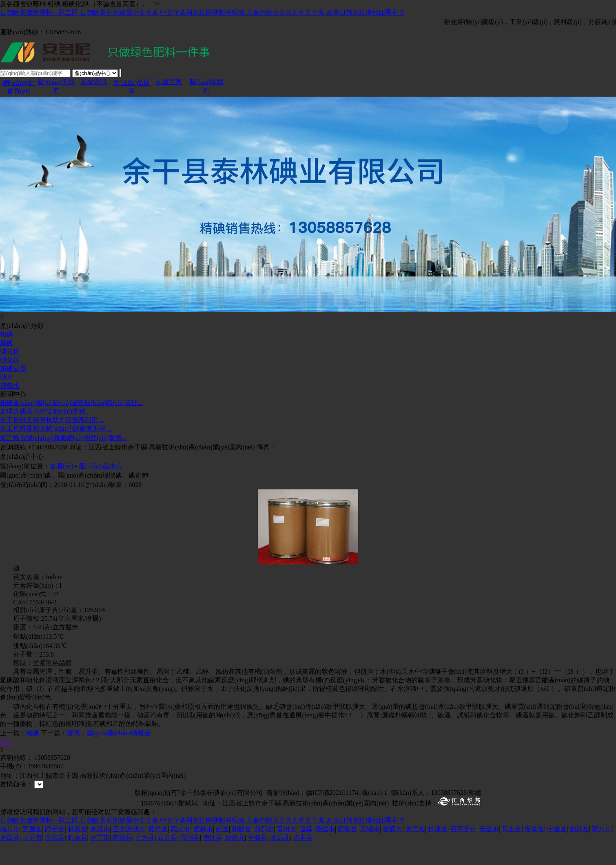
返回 (7, 764)
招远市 (325, 852)
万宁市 (100, 860)
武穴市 (180, 852)
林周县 (78, 852)
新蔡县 (235, 860)
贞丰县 (303, 860)
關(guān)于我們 (56, 97)
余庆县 (55, 860)
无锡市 (370, 852)
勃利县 (579, 852)
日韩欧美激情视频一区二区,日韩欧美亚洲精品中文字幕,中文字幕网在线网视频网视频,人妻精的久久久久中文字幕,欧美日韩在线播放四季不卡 (202, 12)
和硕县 (242, 852)
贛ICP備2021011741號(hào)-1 (347, 815)
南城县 (122, 860)
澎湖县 (190, 860)
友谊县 (415, 852)
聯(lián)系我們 (207, 97)
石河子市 (463, 852)
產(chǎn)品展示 (132, 98)
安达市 (489, 852)
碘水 (7, 400)
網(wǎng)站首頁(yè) (19, 98)
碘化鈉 (10, 374)
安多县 (534, 852)
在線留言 (169, 93)
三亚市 (32, 860)
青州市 (286, 852)
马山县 (512, 852)
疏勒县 (348, 852)
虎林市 (203, 852)
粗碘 (7, 357)
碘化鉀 (10, 383)
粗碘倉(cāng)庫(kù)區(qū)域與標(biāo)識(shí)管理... (71, 426)
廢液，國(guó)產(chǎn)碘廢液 (109, 756)
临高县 (78, 860)
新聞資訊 (94, 93)
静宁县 (55, 852)
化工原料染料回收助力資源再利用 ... (52, 443)
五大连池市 (129, 852)
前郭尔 (264, 852)
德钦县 (213, 860)
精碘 (7, 366)
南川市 (10, 852)
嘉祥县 (158, 852)
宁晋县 (557, 852)
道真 (306, 852)
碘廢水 (10, 408)
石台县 (167, 860)
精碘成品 (13, 391)
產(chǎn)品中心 (101, 489)
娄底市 (392, 852)
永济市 (100, 852)
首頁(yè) (62, 489)
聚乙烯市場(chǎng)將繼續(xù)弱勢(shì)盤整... (63, 461)
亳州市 (602, 852)
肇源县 (280, 860)
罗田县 (10, 860)
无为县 (145, 860)
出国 (222, 852)
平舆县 (257, 860)
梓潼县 (438, 852)
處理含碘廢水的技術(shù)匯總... (45, 434)
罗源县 (32, 852)
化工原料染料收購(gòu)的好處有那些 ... (56, 451)
